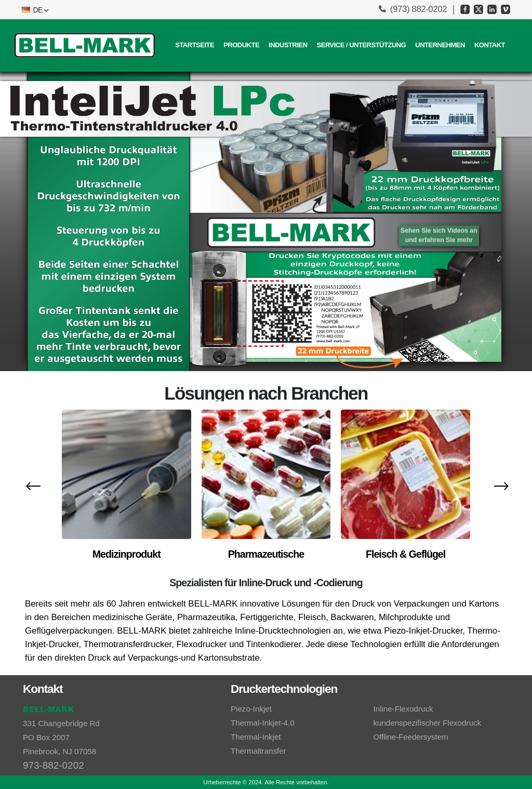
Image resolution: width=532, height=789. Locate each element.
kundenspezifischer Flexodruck (427, 723)
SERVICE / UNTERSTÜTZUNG (362, 45)
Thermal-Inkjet (256, 737)
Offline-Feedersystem (411, 737)
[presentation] (32, 485)
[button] (34, 10)
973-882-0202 (54, 765)
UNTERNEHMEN (440, 45)
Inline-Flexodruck (403, 709)
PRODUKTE (241, 45)
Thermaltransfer (258, 751)
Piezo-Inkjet (251, 709)
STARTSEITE (195, 45)
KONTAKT (490, 45)
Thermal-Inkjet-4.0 (263, 723)
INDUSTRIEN (288, 45)
